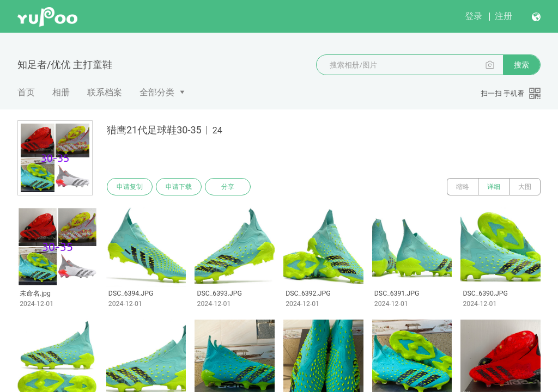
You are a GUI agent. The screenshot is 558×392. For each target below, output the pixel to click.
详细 (494, 187)
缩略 (463, 187)
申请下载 (179, 187)
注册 (504, 16)
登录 (474, 16)
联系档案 (105, 92)
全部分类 (157, 92)
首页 (26, 92)
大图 (525, 187)
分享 (228, 187)
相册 (61, 92)
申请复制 (130, 187)
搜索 (521, 65)
